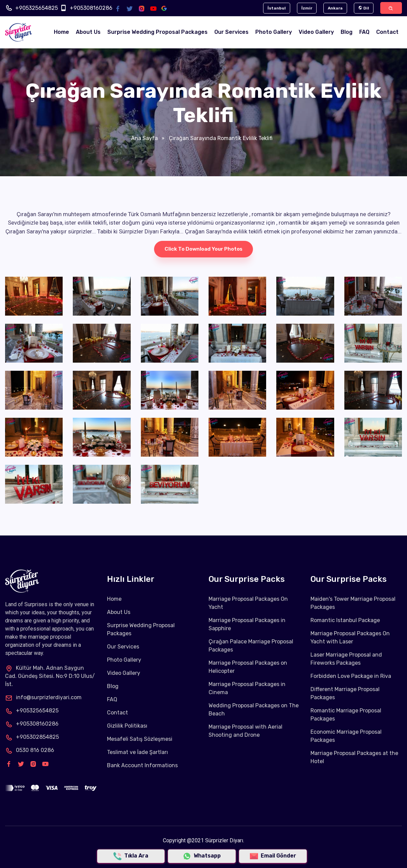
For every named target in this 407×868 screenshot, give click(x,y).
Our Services (231, 32)
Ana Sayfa (144, 138)
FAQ (364, 32)
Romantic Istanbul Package (345, 620)
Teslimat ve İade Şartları (137, 752)
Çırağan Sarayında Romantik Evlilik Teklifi (220, 138)
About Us (88, 32)
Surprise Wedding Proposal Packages (157, 32)
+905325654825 (37, 8)
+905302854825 (32, 737)
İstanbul (277, 8)
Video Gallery (316, 32)
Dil (364, 8)
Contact (387, 32)
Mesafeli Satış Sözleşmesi (140, 739)
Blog (347, 32)
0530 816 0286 (30, 750)
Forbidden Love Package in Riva (351, 676)
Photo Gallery (274, 32)
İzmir (307, 8)
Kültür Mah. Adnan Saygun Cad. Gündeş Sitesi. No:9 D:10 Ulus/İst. (50, 676)
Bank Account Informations (142, 765)
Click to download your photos (203, 249)
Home (61, 32)
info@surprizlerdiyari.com (43, 697)
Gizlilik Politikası (127, 726)
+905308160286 (91, 8)
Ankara (335, 8)
